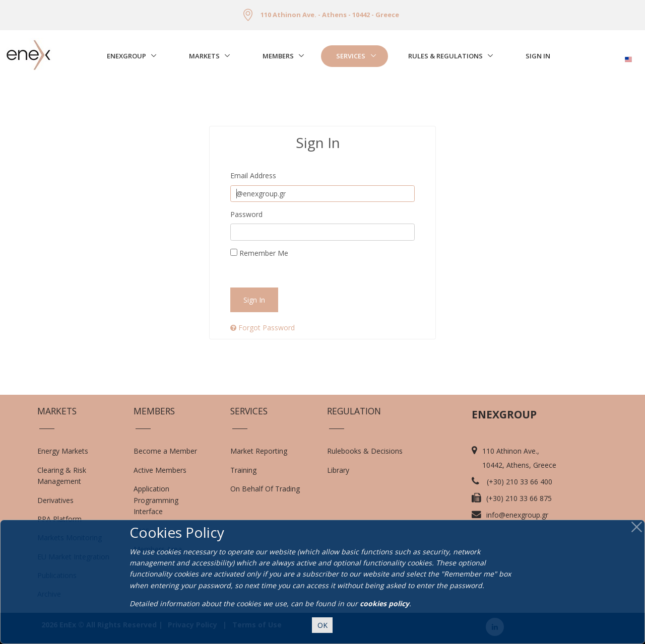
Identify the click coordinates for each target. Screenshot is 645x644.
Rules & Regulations (445, 56)
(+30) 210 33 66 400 (520, 482)
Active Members (160, 470)
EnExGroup (126, 56)
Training (243, 470)
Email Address (253, 175)
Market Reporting (259, 451)
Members (278, 56)
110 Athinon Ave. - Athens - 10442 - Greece (330, 15)
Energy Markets (63, 451)
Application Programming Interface (161, 500)
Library (338, 470)
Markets (204, 56)
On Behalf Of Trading (265, 489)
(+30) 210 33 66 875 (519, 498)
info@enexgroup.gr (517, 515)
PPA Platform (59, 519)
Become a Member (165, 451)
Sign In (538, 56)
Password (246, 214)
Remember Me (259, 253)
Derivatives (55, 500)
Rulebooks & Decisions (365, 451)
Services (351, 56)
